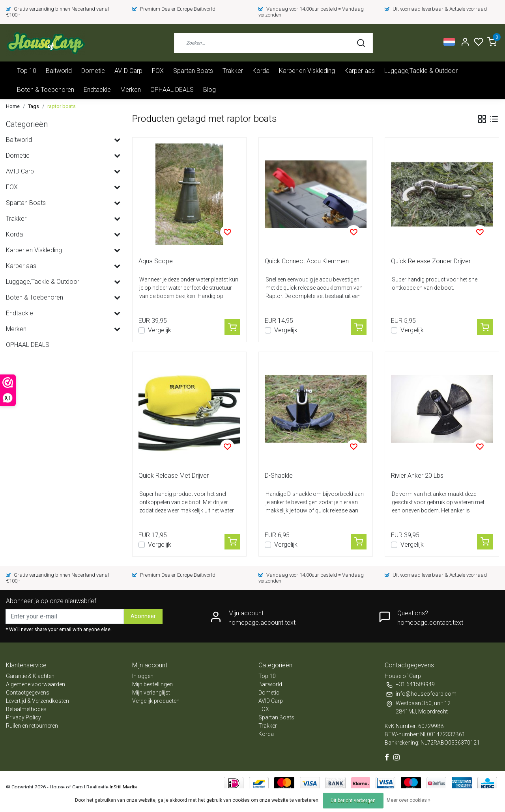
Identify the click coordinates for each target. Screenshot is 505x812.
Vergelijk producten (156, 701)
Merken (131, 90)
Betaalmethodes (26, 709)
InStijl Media (123, 787)
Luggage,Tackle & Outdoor (421, 71)
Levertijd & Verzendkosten (37, 701)
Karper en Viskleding (307, 71)
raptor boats (62, 106)
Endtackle (97, 90)
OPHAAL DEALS (172, 90)
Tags (34, 106)
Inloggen (143, 676)
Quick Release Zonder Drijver (431, 261)
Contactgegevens (28, 693)
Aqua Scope (156, 261)
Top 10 (27, 71)
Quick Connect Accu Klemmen (307, 261)
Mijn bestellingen (152, 684)
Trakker (233, 71)
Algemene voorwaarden (36, 684)
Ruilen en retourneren (32, 726)
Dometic (93, 71)
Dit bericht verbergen (353, 801)
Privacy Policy (23, 717)
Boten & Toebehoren (46, 90)
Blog (209, 90)
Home (13, 106)
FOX (158, 71)
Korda (261, 71)
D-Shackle (279, 476)
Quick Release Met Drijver (174, 476)
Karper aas (360, 71)
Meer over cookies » (409, 800)
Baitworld (59, 71)
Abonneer (143, 616)
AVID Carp (128, 71)
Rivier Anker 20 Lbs (417, 476)
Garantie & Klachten (30, 676)
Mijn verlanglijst (151, 693)
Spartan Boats (193, 71)
